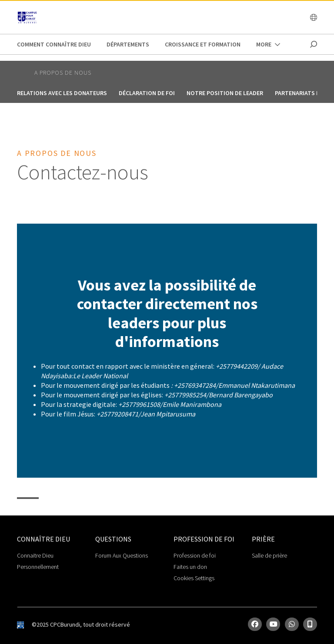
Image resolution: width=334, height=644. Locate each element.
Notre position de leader (225, 93)
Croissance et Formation (203, 44)
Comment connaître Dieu (54, 44)
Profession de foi (195, 555)
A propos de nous (63, 73)
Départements (128, 44)
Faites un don (190, 567)
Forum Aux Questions (122, 555)
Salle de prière (269, 555)
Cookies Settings (194, 578)
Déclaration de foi (147, 93)
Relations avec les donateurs (62, 93)
